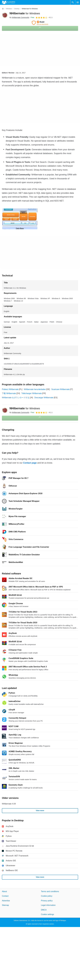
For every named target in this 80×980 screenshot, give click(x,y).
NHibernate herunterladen (35, 389)
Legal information (48, 905)
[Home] (3, 9)
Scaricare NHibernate (60, 389)
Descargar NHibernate (44, 398)
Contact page (30, 463)
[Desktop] (17, 9)
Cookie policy (47, 896)
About (4, 891)
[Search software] (73, 2)
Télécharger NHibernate (32, 393)
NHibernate (25, 13)
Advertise (6, 901)
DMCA (44, 910)
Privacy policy (47, 901)
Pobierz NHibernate (10, 389)
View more (40, 811)
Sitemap (5, 905)
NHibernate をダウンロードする (16, 398)
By (19, 17)
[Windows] (9, 9)
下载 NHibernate (9, 393)
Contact (5, 896)
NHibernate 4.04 (9, 804)
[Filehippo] (9, 2)
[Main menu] (78, 2)
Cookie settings (47, 914)
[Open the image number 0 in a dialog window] (20, 219)
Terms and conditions (50, 891)
